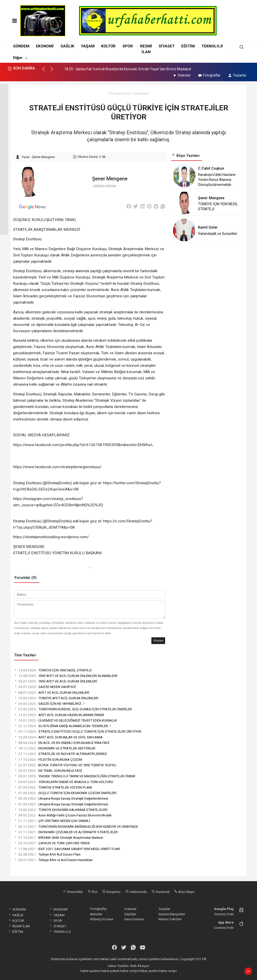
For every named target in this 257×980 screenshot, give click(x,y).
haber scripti (129, 971)
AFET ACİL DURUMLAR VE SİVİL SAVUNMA (58, 737)
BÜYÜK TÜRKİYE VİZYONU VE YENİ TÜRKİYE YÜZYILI (65, 765)
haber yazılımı (90, 971)
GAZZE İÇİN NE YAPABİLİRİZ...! (49, 704)
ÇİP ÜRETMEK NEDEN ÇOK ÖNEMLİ (52, 821)
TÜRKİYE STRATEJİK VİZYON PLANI (53, 787)
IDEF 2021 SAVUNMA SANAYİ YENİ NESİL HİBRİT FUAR (67, 849)
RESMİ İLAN (19, 926)
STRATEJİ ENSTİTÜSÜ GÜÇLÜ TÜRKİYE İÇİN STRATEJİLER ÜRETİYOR (78, 731)
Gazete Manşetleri (172, 914)
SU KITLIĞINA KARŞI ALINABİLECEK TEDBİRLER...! (62, 726)
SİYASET (167, 46)
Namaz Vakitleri (170, 919)
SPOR (128, 46)
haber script (168, 971)
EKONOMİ (45, 46)
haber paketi (110, 971)
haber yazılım (149, 971)
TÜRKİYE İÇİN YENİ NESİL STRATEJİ (53, 670)
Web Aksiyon (140, 966)
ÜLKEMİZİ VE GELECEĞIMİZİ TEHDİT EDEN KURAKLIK (66, 720)
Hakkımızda (136, 892)
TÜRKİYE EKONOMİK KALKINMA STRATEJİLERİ (61, 810)
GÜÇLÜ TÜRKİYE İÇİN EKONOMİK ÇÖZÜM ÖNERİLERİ (65, 793)
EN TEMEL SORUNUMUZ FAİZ (48, 771)
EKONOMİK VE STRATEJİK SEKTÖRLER (55, 748)
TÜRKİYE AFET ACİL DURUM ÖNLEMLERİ (56, 698)
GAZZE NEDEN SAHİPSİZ (45, 687)
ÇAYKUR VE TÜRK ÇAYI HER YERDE (52, 843)
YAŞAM (88, 46)
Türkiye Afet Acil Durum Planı (47, 854)
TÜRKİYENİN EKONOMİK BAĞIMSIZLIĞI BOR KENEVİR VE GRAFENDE (76, 826)
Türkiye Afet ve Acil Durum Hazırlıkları (53, 860)
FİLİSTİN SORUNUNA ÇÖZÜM (48, 759)
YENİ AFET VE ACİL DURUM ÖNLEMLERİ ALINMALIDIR (66, 676)
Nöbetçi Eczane (102, 919)
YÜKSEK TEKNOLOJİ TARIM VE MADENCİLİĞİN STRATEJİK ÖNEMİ (75, 776)
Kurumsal (160, 892)
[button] (46, 71)
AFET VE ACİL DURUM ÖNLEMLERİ (52, 692)
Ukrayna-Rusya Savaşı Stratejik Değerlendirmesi (61, 798)
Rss (92, 892)
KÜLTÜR (108, 46)
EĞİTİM (188, 46)
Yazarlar (237, 75)
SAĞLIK (67, 46)
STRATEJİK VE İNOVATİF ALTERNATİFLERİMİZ (60, 754)
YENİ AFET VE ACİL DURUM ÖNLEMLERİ (56, 681)
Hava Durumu (134, 919)
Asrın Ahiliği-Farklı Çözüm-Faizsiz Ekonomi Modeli (63, 815)
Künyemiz (111, 892)
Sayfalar (130, 914)
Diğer (18, 58)
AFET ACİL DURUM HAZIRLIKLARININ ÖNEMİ (59, 715)
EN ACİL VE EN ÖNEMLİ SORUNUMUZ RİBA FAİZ (62, 743)
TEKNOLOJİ (212, 46)
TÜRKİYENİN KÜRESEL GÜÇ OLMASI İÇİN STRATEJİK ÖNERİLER (73, 709)
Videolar (182, 75)
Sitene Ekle (73, 892)
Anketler (96, 914)
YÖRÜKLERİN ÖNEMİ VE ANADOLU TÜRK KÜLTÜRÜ (64, 782)
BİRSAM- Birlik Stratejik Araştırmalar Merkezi (59, 837)
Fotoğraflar (209, 75)
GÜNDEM (21, 46)
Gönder (158, 641)
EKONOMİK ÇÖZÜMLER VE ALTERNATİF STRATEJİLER (66, 832)
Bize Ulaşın (184, 892)
